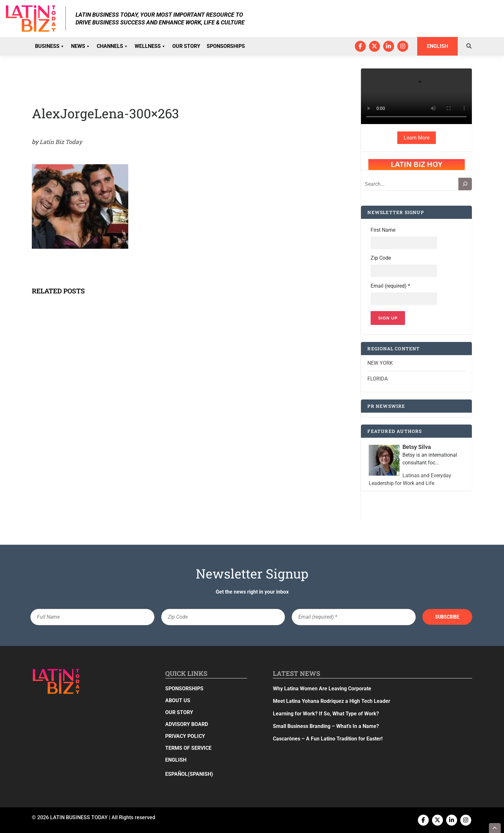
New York (380, 363)
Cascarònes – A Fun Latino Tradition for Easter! (328, 739)
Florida (378, 379)
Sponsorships (226, 46)
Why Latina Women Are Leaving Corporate (322, 689)
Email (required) (390, 286)
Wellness (150, 46)
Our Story (186, 46)
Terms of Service (188, 748)
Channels (113, 46)
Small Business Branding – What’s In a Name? (326, 726)
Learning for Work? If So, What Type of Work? (326, 714)
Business (50, 46)
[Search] (465, 184)
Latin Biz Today (61, 142)
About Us (178, 700)
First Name (383, 230)
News (81, 46)
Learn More (417, 138)
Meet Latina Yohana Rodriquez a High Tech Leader (332, 701)
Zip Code (381, 258)
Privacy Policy (185, 736)
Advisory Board (187, 724)
